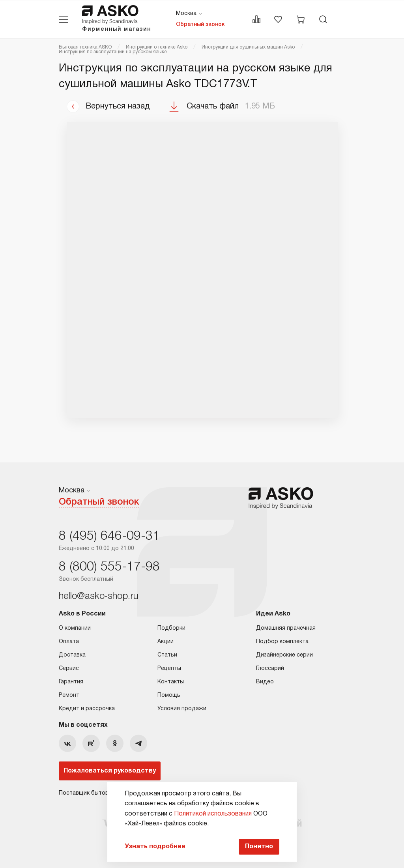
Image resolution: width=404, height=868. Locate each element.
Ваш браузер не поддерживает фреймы (202, 270)
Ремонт (69, 695)
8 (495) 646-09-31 (109, 536)
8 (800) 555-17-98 (109, 567)
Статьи (167, 655)
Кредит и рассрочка (87, 709)
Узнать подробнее (155, 847)
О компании (75, 628)
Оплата (69, 642)
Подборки (171, 628)
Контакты (171, 682)
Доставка (72, 655)
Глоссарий (270, 669)
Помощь (169, 695)
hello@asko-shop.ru (98, 597)
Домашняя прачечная (286, 628)
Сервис (69, 669)
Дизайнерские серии (284, 655)
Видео (265, 682)
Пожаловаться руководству (110, 771)
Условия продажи (182, 709)
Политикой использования (213, 814)
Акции (166, 642)
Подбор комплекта (282, 642)
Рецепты (169, 669)
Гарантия (71, 682)
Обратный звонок (200, 25)
